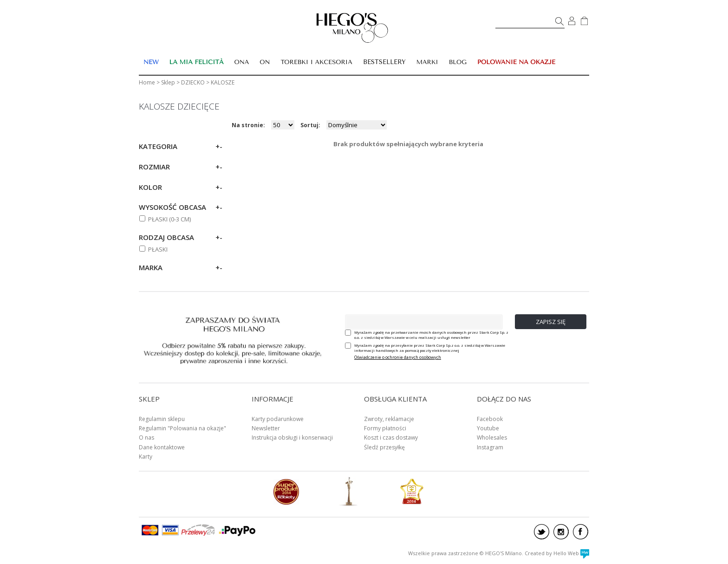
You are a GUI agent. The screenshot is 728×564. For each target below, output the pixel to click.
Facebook (490, 419)
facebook (581, 532)
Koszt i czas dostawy (391, 438)
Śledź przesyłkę (384, 447)
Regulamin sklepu (162, 419)
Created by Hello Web (557, 553)
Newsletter (266, 428)
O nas (146, 438)
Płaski (158, 249)
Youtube (488, 428)
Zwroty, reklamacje (389, 419)
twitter (542, 532)
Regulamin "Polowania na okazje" (182, 428)
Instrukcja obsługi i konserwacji (292, 438)
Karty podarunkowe (278, 419)
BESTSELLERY (384, 62)
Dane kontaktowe (162, 447)
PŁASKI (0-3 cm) (169, 219)
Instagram (490, 447)
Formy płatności (385, 428)
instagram (561, 532)
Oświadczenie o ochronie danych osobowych (398, 357)
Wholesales (492, 438)
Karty (146, 457)
